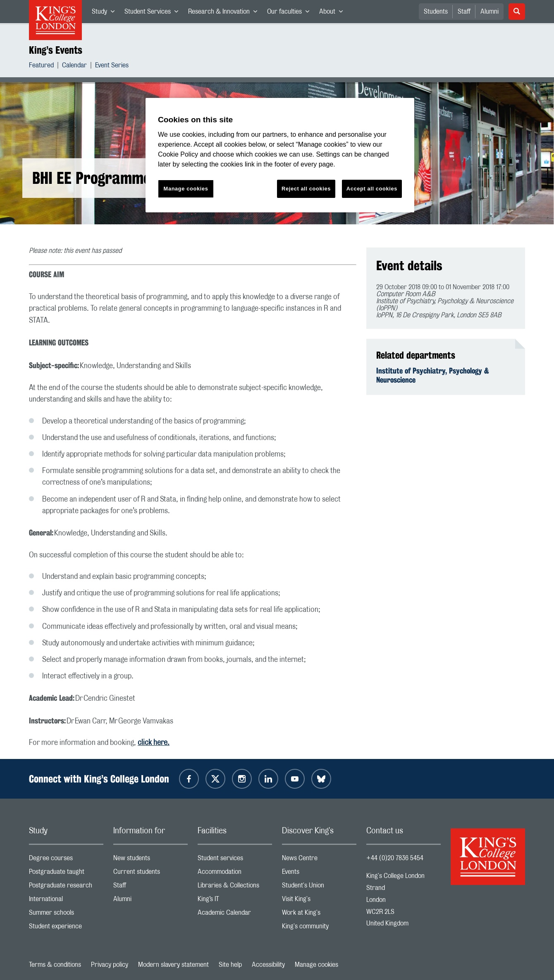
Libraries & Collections (235, 887)
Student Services (154, 13)
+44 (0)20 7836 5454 (395, 858)
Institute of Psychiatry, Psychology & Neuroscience (433, 375)
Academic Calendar (235, 915)
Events (319, 874)
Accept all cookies (372, 189)
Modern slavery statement (173, 965)
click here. (154, 743)
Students (436, 12)
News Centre (319, 860)
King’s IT (235, 901)
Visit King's (319, 901)
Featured (41, 66)
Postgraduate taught (66, 874)
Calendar (74, 66)
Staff (464, 12)
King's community (319, 928)
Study (106, 13)
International (66, 901)
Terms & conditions (55, 965)
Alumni (490, 12)
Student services (235, 860)
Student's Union (319, 887)
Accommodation (235, 874)
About (333, 13)
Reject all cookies (306, 189)
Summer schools (66, 915)
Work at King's (319, 915)
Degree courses (66, 860)
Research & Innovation (225, 13)
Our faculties (291, 13)
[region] (280, 155)
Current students (150, 874)
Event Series (112, 66)
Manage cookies (316, 965)
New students (150, 860)
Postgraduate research (66, 887)
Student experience (66, 928)
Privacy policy (110, 965)
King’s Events (56, 50)
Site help (230, 965)
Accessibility (268, 965)
